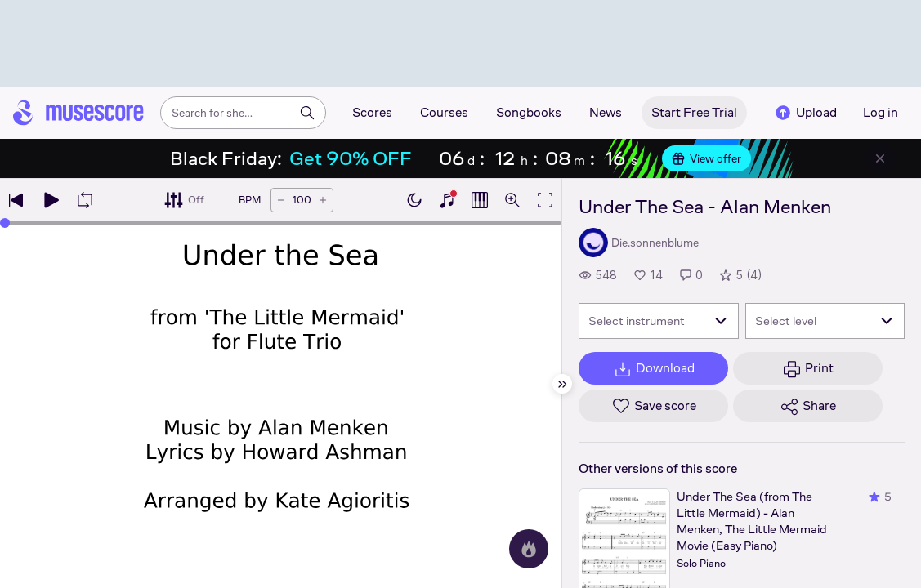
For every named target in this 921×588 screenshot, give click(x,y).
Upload (805, 113)
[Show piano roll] (480, 200)
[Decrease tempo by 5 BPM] (281, 200)
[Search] (307, 113)
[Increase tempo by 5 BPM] (323, 200)
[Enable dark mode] (414, 200)
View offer (706, 158)
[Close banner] (880, 158)
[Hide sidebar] (562, 384)
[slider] (5, 223)
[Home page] (78, 113)
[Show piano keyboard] (447, 200)
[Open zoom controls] (512, 200)
